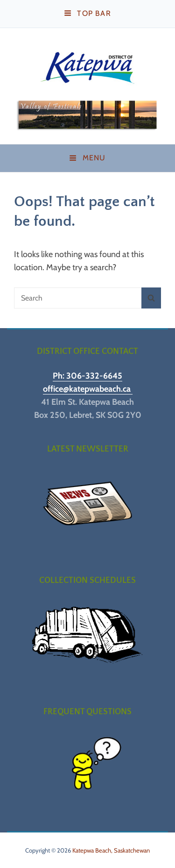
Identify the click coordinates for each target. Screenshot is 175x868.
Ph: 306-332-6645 (87, 376)
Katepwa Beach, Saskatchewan (111, 850)
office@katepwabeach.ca (88, 389)
